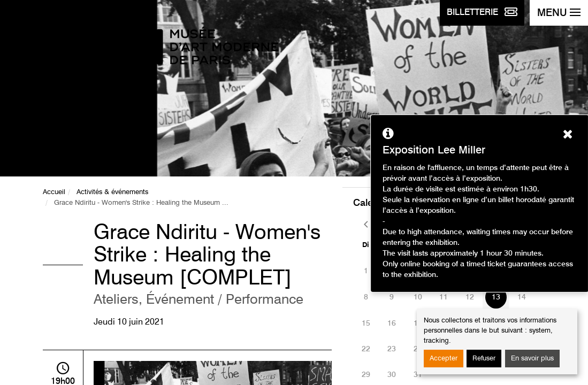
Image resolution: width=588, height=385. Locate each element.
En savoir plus (532, 359)
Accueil (54, 192)
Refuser (484, 359)
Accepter (444, 359)
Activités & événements (112, 192)
